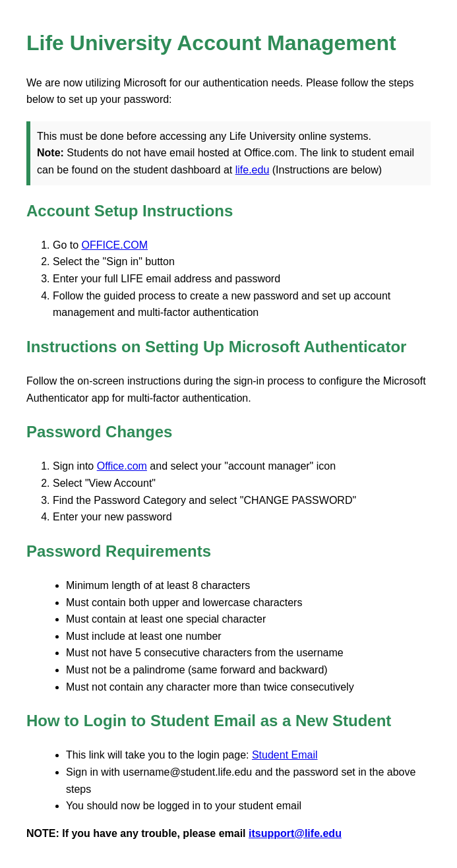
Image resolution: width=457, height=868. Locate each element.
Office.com (122, 466)
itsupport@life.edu (295, 833)
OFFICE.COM (115, 245)
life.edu (253, 170)
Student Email (285, 755)
